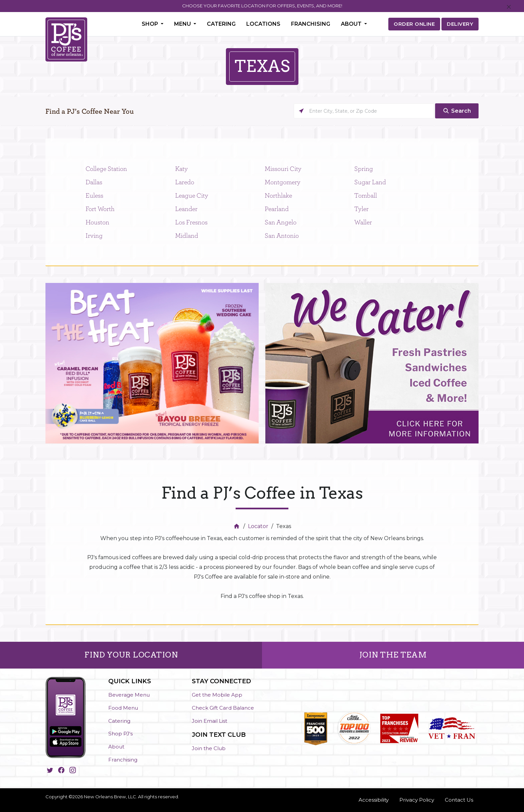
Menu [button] (183, 24)
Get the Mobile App (217, 695)
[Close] (509, 7)
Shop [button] (151, 24)
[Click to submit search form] (457, 111)
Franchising (311, 24)
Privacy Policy (417, 800)
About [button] (352, 24)
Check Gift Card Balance (223, 708)
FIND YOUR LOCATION (131, 655)
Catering (221, 24)
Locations (263, 24)
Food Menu (123, 708)
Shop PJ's (120, 734)
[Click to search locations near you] (301, 111)
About (116, 747)
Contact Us (459, 800)
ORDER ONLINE (414, 24)
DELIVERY (460, 24)
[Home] (237, 526)
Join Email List (210, 721)
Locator (258, 526)
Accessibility (374, 800)
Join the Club (209, 748)
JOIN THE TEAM (393, 655)
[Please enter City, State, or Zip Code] (364, 111)
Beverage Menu (129, 695)
